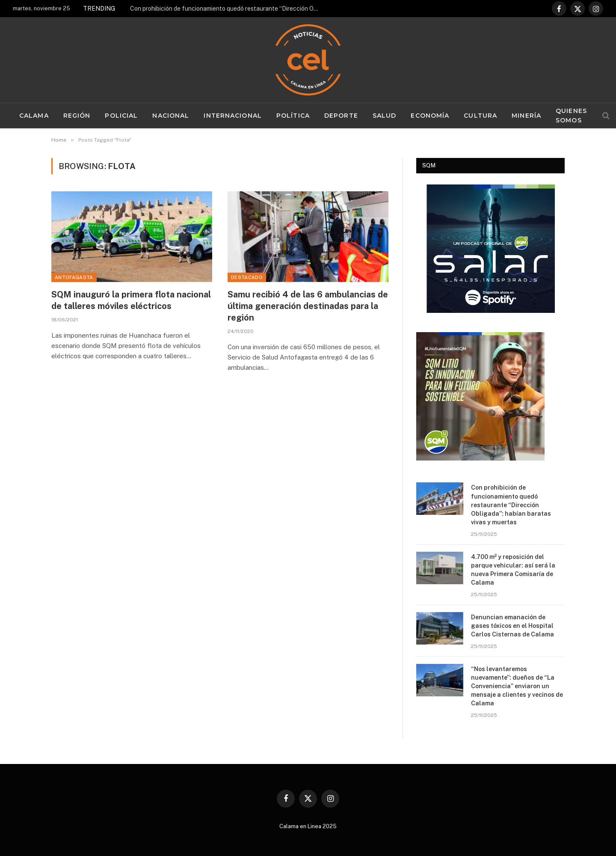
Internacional (233, 116)
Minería (526, 116)
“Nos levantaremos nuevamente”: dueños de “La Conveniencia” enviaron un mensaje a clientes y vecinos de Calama (517, 686)
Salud (385, 116)
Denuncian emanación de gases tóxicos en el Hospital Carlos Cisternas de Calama (513, 626)
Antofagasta (74, 277)
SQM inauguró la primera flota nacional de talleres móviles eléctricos (131, 300)
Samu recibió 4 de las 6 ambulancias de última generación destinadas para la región (308, 306)
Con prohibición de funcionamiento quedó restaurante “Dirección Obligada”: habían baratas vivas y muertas (226, 9)
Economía (430, 116)
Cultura (480, 116)
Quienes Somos (571, 116)
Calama (34, 116)
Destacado (247, 277)
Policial (121, 116)
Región (77, 116)
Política (293, 116)
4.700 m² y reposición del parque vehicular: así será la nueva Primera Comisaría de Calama (513, 570)
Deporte (341, 116)
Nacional (171, 116)
